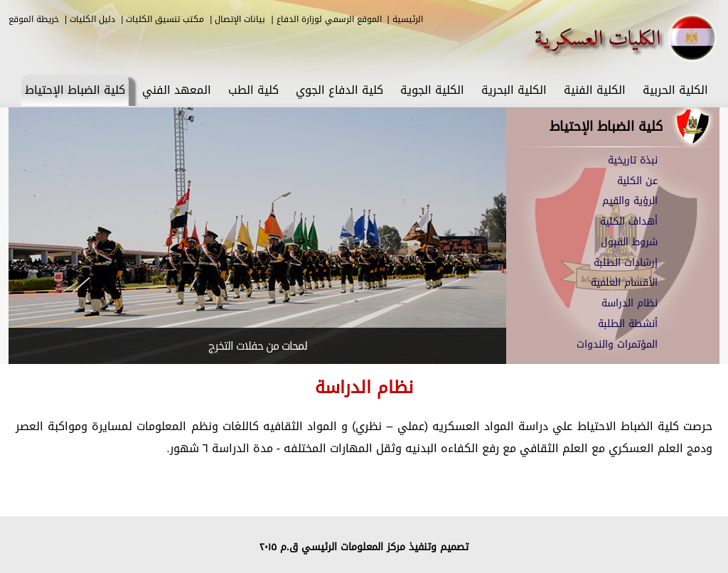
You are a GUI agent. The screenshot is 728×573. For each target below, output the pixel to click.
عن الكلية (637, 181)
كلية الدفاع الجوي (339, 90)
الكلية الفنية (595, 90)
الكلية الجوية (432, 90)
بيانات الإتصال (240, 19)
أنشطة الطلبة (628, 324)
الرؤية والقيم (630, 201)
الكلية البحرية (514, 90)
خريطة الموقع (34, 19)
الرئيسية (408, 19)
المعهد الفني (177, 90)
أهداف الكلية (629, 221)
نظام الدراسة (630, 303)
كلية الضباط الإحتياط (75, 90)
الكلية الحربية (675, 90)
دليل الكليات (92, 19)
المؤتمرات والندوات (617, 344)
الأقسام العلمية (624, 283)
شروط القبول (629, 242)
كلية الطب (253, 90)
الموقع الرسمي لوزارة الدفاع (329, 19)
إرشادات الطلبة (626, 263)
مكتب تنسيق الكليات (165, 19)
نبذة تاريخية (633, 160)
